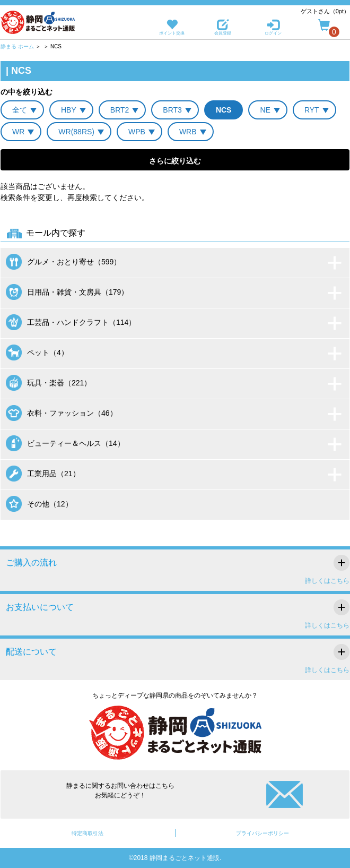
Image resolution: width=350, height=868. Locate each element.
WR (18, 132)
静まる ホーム (17, 46)
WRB (188, 132)
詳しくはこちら (327, 581)
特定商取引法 (87, 833)
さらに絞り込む (175, 161)
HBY (69, 110)
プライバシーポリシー (262, 833)
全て (20, 110)
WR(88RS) (76, 132)
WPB (137, 132)
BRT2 (120, 110)
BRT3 (172, 110)
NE (265, 110)
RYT (312, 110)
